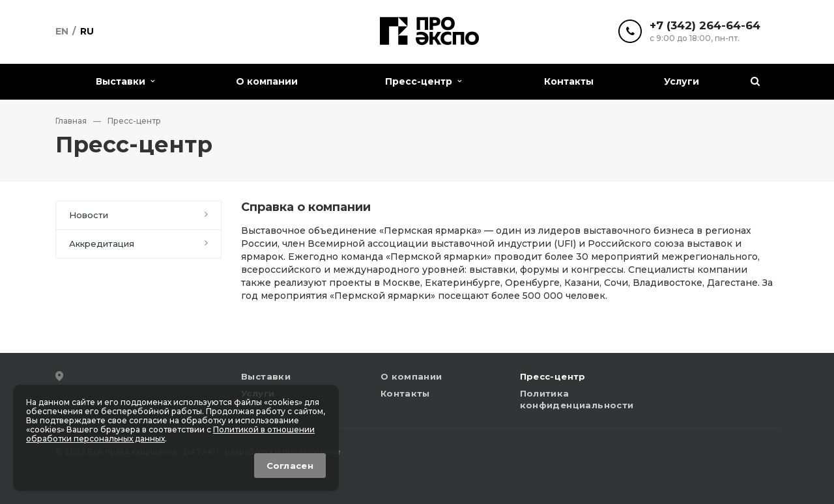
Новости (89, 215)
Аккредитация (102, 244)
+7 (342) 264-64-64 (705, 26)
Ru (87, 31)
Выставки (125, 81)
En (62, 31)
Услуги (682, 81)
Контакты (569, 81)
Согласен (290, 466)
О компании (267, 81)
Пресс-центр (423, 81)
